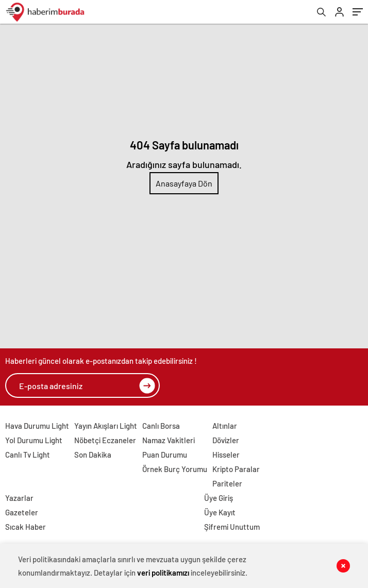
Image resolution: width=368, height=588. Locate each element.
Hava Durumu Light (37, 426)
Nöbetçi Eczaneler (105, 440)
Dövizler (226, 440)
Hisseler (226, 455)
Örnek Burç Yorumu (175, 469)
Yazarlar (19, 498)
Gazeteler (22, 512)
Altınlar (225, 426)
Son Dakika (93, 455)
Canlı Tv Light (28, 455)
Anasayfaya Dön (184, 183)
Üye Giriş (219, 498)
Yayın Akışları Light (106, 426)
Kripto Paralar (236, 469)
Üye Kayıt (220, 512)
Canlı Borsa (161, 426)
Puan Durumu (165, 455)
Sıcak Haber (26, 527)
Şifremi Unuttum (232, 527)
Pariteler (227, 483)
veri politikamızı (163, 573)
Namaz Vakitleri (169, 440)
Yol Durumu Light (34, 440)
